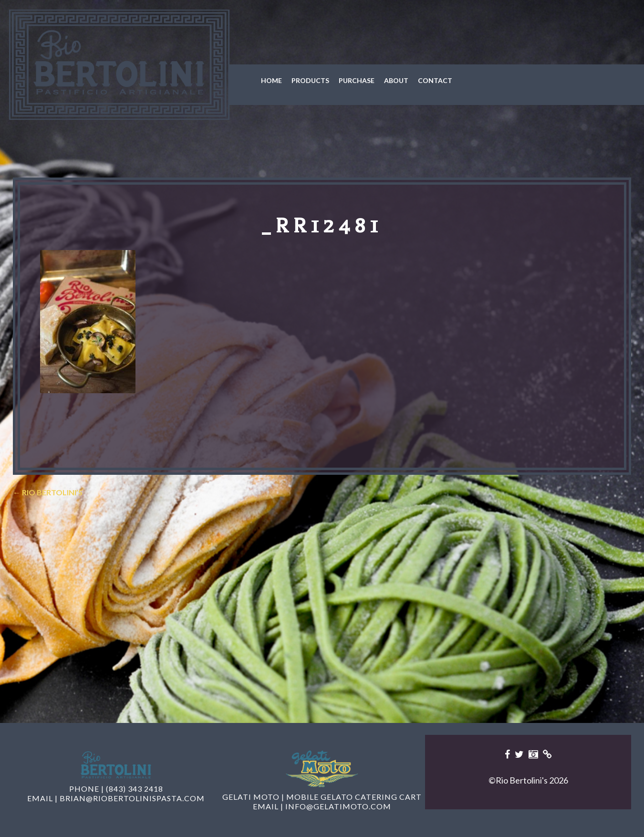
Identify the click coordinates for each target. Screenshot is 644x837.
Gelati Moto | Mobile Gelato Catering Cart (322, 797)
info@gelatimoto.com (338, 806)
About (396, 80)
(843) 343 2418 (135, 789)
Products (310, 80)
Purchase (357, 80)
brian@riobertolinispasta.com (132, 798)
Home (271, 80)
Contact (435, 80)
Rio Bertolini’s (48, 492)
